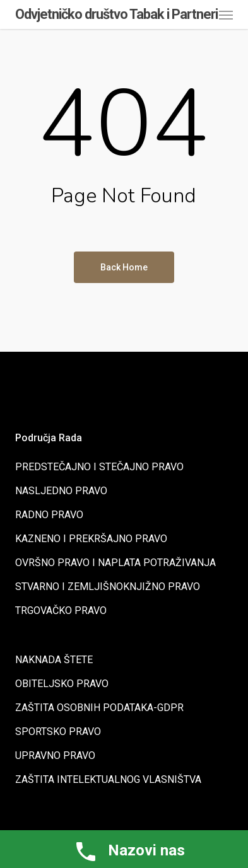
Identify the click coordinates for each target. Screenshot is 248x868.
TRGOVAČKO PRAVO (61, 610)
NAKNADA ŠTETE (54, 660)
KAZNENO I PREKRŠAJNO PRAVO (91, 539)
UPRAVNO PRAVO (55, 755)
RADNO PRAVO (49, 515)
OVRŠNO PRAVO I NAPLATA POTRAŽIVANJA (115, 563)
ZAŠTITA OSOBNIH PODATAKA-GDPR (99, 708)
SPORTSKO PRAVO (58, 732)
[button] (226, 14)
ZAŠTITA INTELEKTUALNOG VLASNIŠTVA (108, 779)
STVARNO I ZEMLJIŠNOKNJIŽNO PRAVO (108, 587)
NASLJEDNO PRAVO (61, 491)
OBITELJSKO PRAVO (62, 684)
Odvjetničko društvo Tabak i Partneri (116, 14)
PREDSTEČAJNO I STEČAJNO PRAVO (99, 467)
